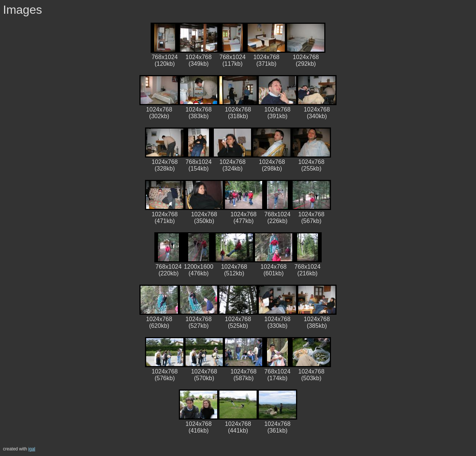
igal (32, 449)
